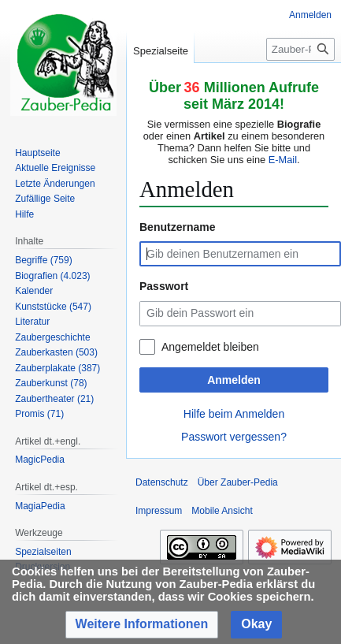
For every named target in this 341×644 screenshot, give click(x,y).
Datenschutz (162, 482)
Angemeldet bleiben (210, 347)
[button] (142, 625)
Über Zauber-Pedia (238, 482)
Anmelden (234, 380)
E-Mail (283, 160)
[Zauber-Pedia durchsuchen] (300, 49)
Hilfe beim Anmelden (234, 414)
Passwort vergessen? (234, 437)
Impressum (159, 511)
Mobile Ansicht (222, 511)
